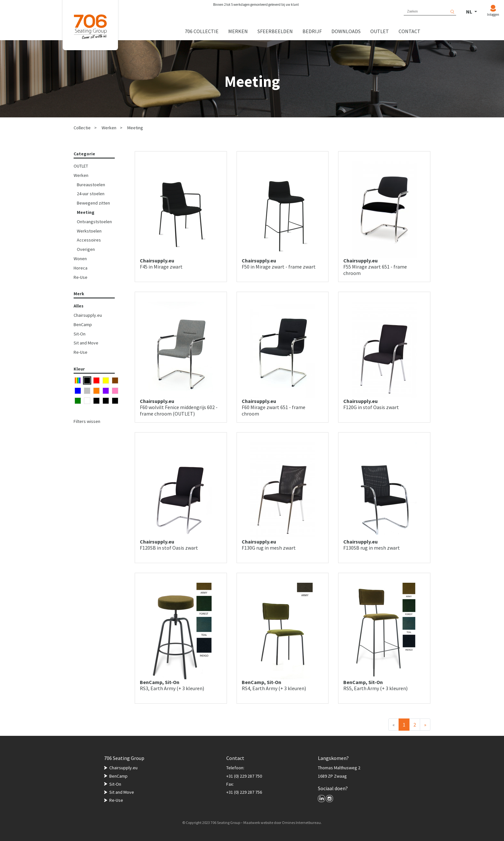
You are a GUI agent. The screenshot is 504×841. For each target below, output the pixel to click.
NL (470, 12)
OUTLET (81, 166)
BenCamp (83, 325)
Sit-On (80, 334)
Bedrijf (312, 31)
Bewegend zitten (93, 203)
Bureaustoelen (91, 185)
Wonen (80, 259)
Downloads (346, 31)
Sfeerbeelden (275, 31)
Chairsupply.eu (88, 315)
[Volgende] (425, 725)
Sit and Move (86, 343)
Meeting (135, 128)
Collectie (82, 128)
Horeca (81, 268)
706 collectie (202, 31)
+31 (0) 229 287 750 (244, 776)
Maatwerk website (258, 823)
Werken (109, 128)
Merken (238, 31)
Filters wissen (87, 421)
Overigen (86, 249)
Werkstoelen (89, 231)
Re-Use (81, 277)
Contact (410, 31)
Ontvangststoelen (94, 222)
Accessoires (89, 240)
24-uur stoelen (91, 194)
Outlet (380, 31)
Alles (79, 306)
